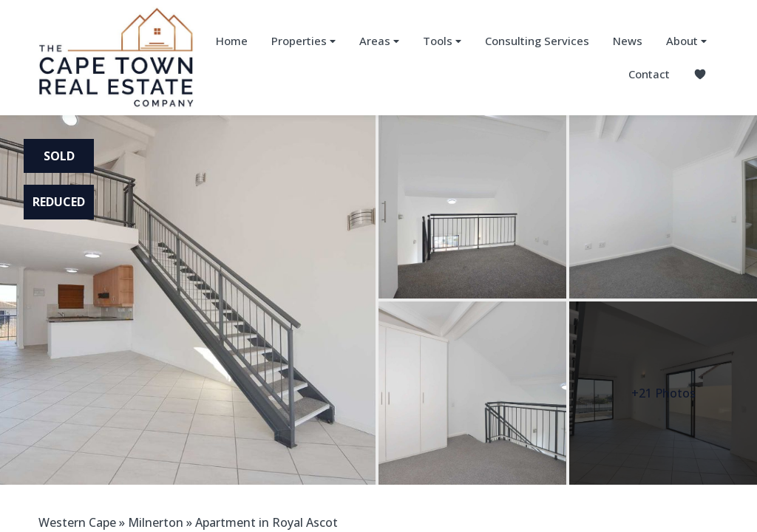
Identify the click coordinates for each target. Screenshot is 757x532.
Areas (379, 41)
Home (232, 41)
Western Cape (77, 522)
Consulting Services (537, 41)
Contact (649, 74)
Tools (442, 41)
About (686, 41)
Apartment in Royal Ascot (267, 522)
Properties (303, 41)
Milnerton (156, 522)
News (628, 41)
